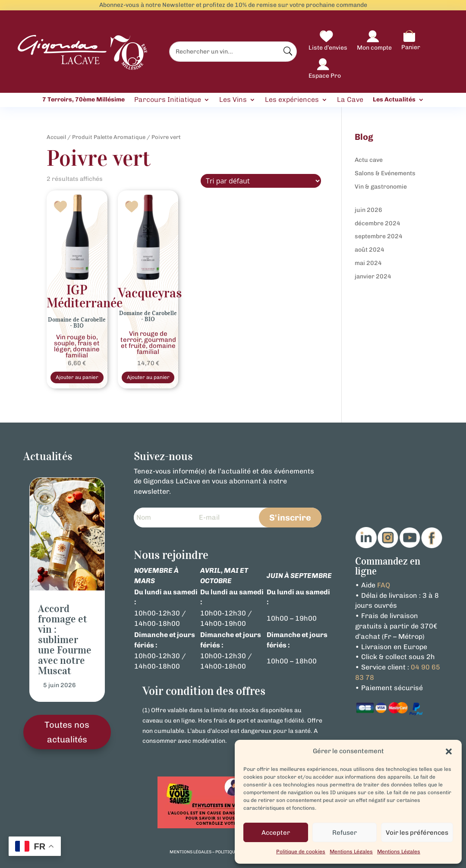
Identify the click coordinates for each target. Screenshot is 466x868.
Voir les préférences (417, 833)
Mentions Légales (351, 852)
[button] (449, 751)
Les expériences (292, 100)
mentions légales (190, 854)
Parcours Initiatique (168, 100)
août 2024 (370, 250)
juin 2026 (368, 210)
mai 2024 (368, 263)
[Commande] (261, 181)
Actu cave (369, 160)
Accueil (56, 137)
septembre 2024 (379, 236)
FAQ (384, 587)
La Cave (350, 100)
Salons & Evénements (385, 173)
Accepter (276, 833)
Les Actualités (394, 100)
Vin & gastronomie (381, 187)
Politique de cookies (301, 852)
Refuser (345, 833)
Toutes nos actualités (67, 734)
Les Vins (233, 100)
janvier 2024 (373, 276)
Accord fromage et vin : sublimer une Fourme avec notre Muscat (65, 642)
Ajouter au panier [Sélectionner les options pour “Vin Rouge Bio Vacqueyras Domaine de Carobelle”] (148, 378)
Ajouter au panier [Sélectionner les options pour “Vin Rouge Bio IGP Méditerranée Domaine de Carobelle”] (77, 378)
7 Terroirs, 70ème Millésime (83, 100)
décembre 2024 (378, 223)
